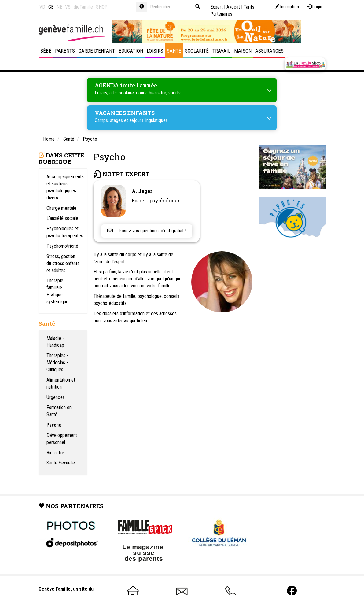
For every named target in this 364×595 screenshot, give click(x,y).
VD (42, 7)
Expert (217, 7)
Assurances (269, 51)
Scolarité (197, 51)
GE (51, 7)
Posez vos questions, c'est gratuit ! (147, 231)
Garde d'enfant (97, 51)
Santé (174, 51)
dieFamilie (83, 7)
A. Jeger (142, 191)
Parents (65, 51)
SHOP (102, 7)
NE (59, 7)
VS (68, 7)
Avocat (233, 7)
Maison (243, 51)
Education (131, 51)
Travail (221, 51)
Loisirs (155, 51)
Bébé (46, 51)
